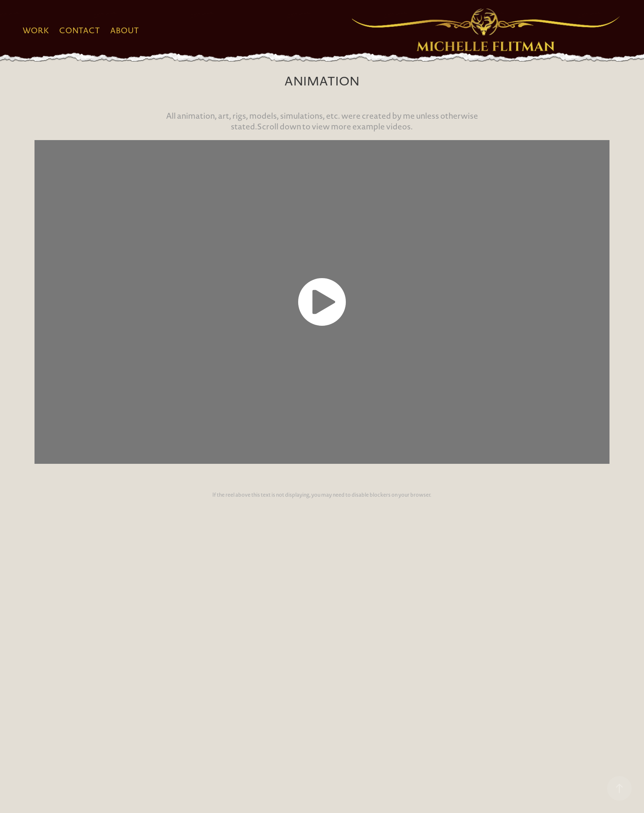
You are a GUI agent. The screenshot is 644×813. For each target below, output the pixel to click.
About (124, 30)
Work (36, 30)
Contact (79, 30)
